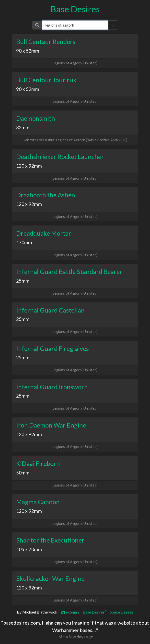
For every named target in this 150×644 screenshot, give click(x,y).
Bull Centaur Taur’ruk (46, 80)
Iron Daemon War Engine (51, 425)
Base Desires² (94, 612)
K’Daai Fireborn (38, 463)
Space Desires (122, 612)
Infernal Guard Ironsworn (52, 387)
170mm (24, 242)
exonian (70, 612)
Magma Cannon (38, 502)
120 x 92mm (29, 166)
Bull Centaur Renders (46, 42)
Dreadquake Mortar (44, 233)
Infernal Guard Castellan (50, 310)
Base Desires (75, 9)
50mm (23, 473)
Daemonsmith (36, 118)
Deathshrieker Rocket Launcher (60, 157)
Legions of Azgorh (67, 63)
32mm (23, 127)
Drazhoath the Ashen (46, 195)
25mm (23, 281)
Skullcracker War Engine (50, 578)
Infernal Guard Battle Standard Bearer (69, 272)
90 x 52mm (28, 51)
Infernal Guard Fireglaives (52, 348)
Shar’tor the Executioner (50, 540)
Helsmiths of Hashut (39, 140)
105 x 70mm (29, 549)
